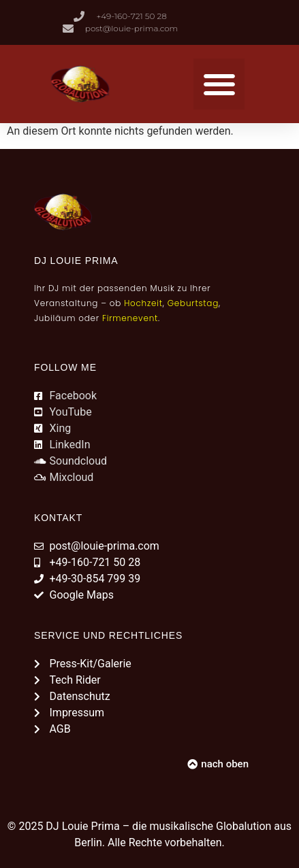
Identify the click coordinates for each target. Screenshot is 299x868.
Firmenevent (130, 318)
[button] (219, 84)
